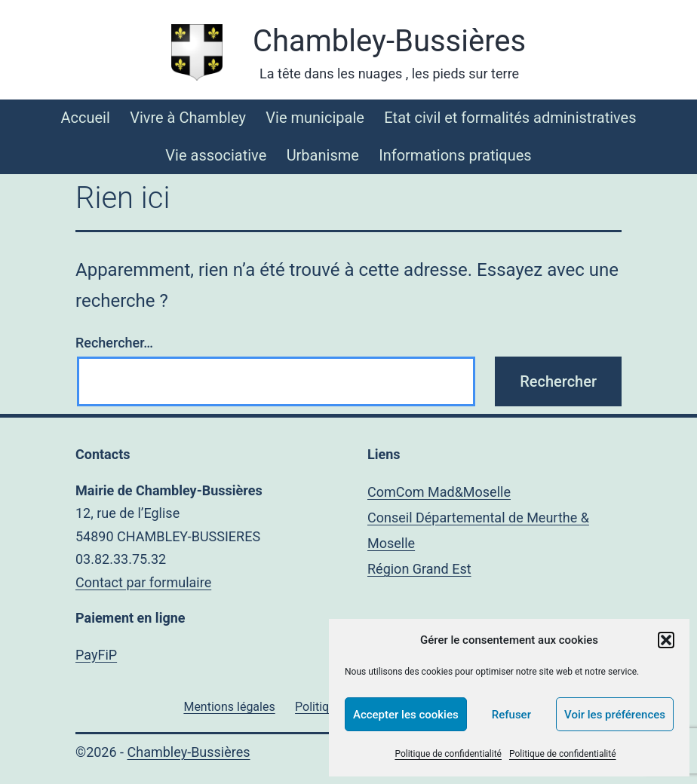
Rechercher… (114, 343)
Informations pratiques (455, 155)
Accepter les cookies (406, 715)
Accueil (85, 118)
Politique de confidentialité (448, 754)
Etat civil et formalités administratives (510, 118)
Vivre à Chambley (188, 118)
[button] (666, 640)
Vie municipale (315, 118)
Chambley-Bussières (389, 41)
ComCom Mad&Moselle (439, 492)
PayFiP (96, 655)
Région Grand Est (419, 569)
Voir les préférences (615, 715)
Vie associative (216, 155)
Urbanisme (323, 155)
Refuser (511, 715)
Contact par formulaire (143, 582)
